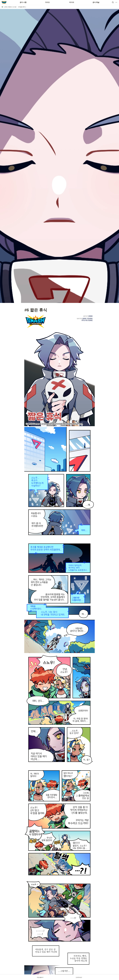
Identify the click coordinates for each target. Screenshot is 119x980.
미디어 (72, 2)
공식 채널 (96, 2)
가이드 (47, 2)
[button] (113, 2)
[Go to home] (4, 2)
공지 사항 (23, 2)
